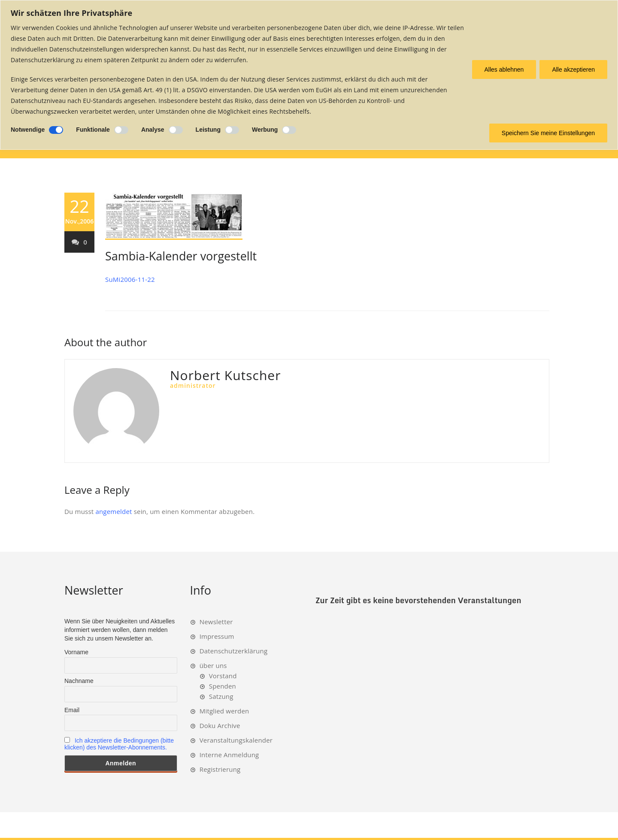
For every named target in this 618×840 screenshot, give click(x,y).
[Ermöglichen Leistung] (232, 130)
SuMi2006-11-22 (130, 279)
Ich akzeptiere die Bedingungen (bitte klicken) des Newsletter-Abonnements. (119, 744)
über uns (213, 665)
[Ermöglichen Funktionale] (121, 130)
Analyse (153, 130)
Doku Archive (220, 725)
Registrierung (220, 769)
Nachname (79, 681)
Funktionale (93, 130)
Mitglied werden (224, 711)
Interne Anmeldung (229, 755)
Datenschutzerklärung (234, 651)
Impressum (217, 636)
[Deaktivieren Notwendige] (56, 130)
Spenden (223, 686)
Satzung (221, 696)
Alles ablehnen (504, 69)
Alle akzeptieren (573, 69)
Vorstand (223, 676)
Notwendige (28, 130)
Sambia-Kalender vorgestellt (181, 256)
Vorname (76, 652)
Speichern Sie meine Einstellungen (548, 133)
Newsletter (216, 622)
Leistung (208, 130)
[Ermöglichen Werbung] (289, 130)
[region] (309, 75)
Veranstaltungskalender (236, 740)
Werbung (265, 130)
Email (72, 710)
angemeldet (114, 511)
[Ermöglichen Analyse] (176, 130)
